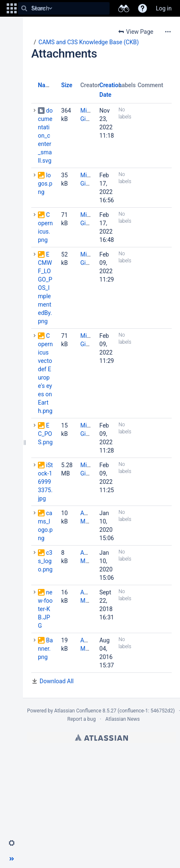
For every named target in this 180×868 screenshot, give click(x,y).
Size (67, 85)
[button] (12, 8)
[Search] (24, 8)
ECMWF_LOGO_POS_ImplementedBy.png (45, 288)
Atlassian (101, 737)
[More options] (168, 32)
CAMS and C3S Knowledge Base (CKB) (89, 42)
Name (46, 85)
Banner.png (45, 649)
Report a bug (81, 719)
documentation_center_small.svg (45, 136)
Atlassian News (123, 719)
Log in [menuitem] (164, 8)
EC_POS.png (45, 434)
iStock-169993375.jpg (45, 482)
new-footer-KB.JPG (45, 609)
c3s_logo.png (45, 561)
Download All (57, 681)
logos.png (45, 184)
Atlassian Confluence (78, 711)
